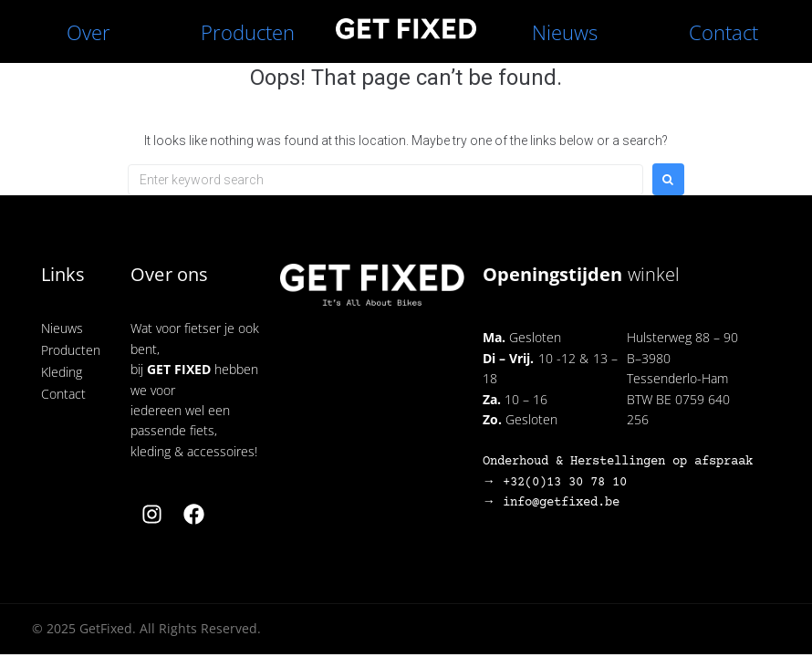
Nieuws (565, 32)
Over (88, 32)
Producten (248, 32)
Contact (724, 32)
